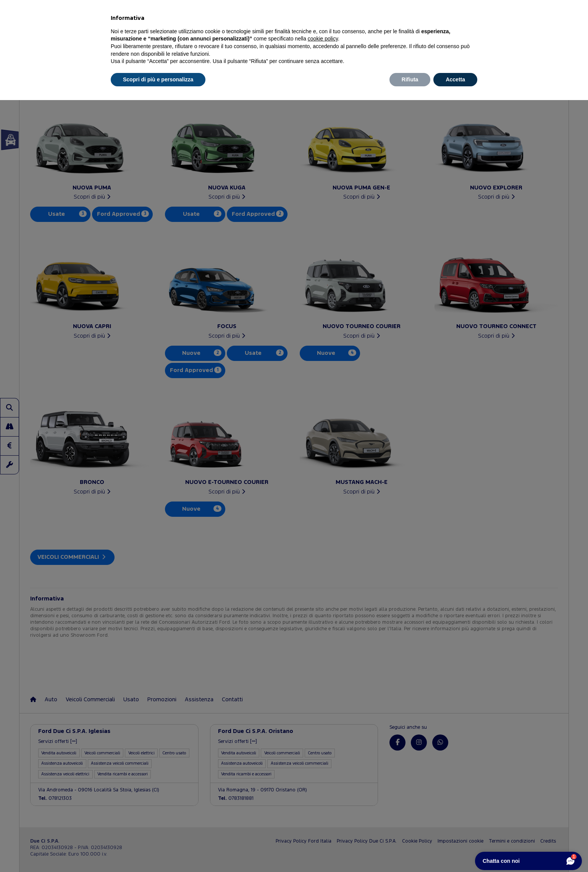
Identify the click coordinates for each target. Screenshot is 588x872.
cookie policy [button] (323, 39)
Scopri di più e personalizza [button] (158, 79)
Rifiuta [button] (410, 79)
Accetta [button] (455, 79)
